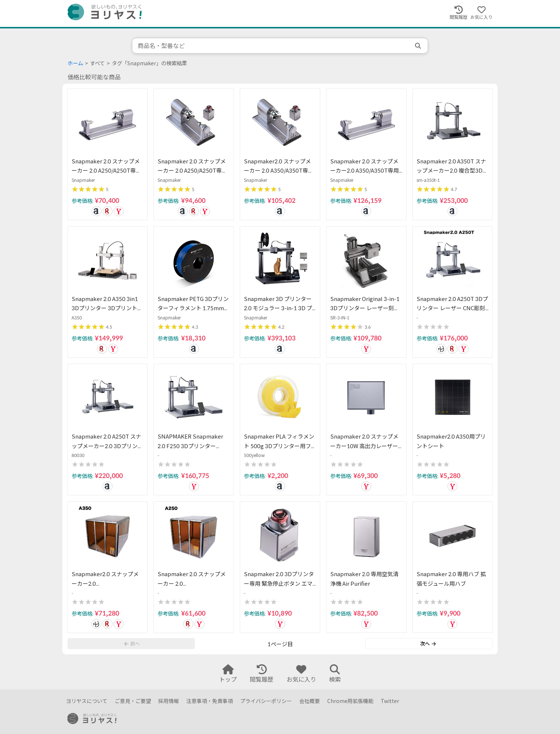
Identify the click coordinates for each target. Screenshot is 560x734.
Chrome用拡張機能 (350, 701)
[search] (419, 46)
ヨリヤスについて (87, 701)
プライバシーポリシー (266, 701)
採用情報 (169, 701)
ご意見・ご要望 (133, 701)
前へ (132, 644)
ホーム (75, 63)
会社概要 (310, 701)
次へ (428, 644)
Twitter (390, 701)
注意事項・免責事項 (210, 701)
